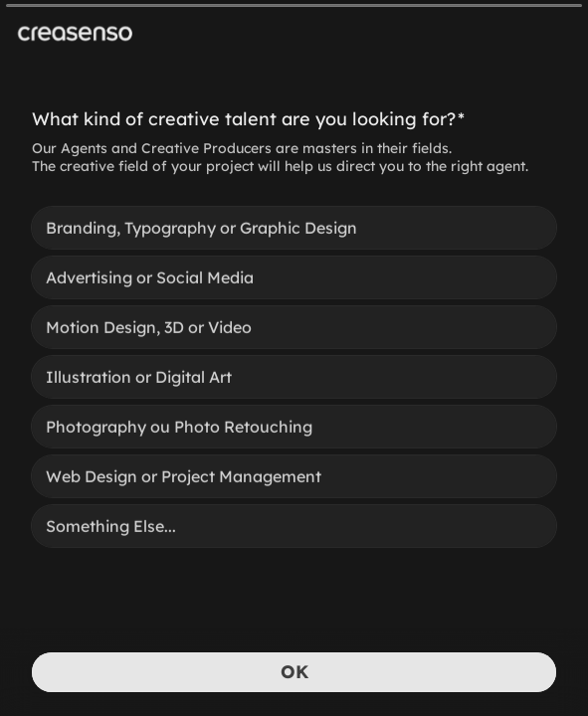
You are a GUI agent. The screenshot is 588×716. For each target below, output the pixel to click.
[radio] (294, 227)
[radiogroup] (294, 376)
